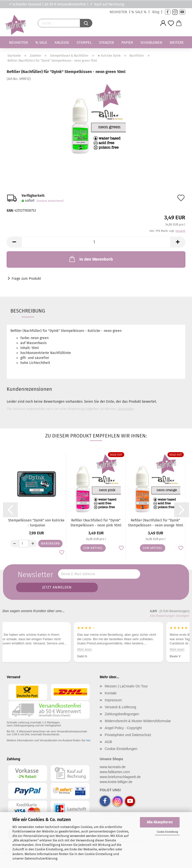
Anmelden (126, 409)
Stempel (84, 42)
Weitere (177, 42)
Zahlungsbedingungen (122, 714)
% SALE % (139, 12)
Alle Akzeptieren (160, 822)
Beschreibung (28, 311)
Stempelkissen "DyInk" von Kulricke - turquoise (36, 523)
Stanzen (106, 42)
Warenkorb (50, 544)
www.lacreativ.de (113, 767)
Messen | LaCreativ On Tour (126, 686)
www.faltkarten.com (115, 772)
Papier (127, 42)
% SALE (41, 42)
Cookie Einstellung (167, 832)
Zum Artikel (93, 548)
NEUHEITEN (118, 12)
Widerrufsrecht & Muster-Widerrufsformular (138, 721)
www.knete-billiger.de (116, 782)
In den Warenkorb (91, 259)
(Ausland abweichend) (50, 201)
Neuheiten (18, 42)
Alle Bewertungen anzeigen (169, 616)
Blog (156, 12)
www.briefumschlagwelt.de (120, 777)
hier (88, 740)
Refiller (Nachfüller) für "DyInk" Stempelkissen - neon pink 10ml (96, 523)
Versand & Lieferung (120, 707)
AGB (108, 742)
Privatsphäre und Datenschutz (128, 735)
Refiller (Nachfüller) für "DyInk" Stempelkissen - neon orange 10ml (156, 523)
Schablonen (151, 42)
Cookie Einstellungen (121, 749)
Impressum (113, 700)
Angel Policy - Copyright (123, 728)
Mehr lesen (16, 649)
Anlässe (62, 42)
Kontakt (111, 693)
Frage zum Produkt (26, 279)
